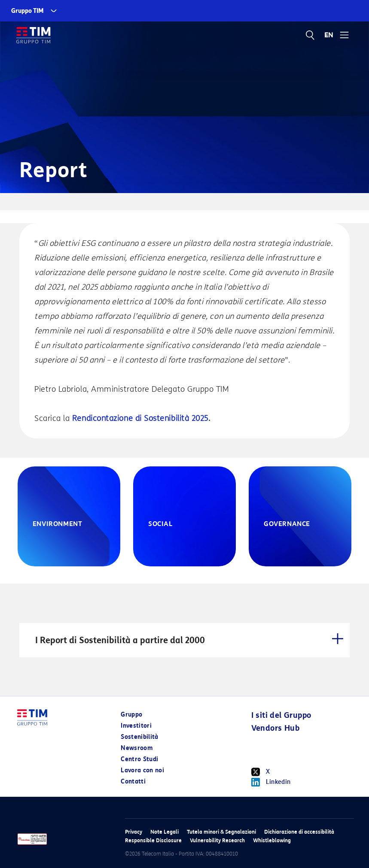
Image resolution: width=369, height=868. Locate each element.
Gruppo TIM (27, 11)
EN (329, 35)
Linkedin (271, 782)
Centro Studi (139, 759)
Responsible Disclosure (153, 840)
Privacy (134, 832)
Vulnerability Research (217, 840)
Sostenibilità (140, 737)
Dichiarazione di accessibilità (299, 832)
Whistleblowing (272, 840)
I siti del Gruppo (281, 715)
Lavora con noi (142, 770)
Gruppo (131, 715)
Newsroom (137, 748)
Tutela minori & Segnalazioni (221, 832)
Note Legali (165, 832)
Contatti (133, 782)
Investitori (136, 726)
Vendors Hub (275, 728)
